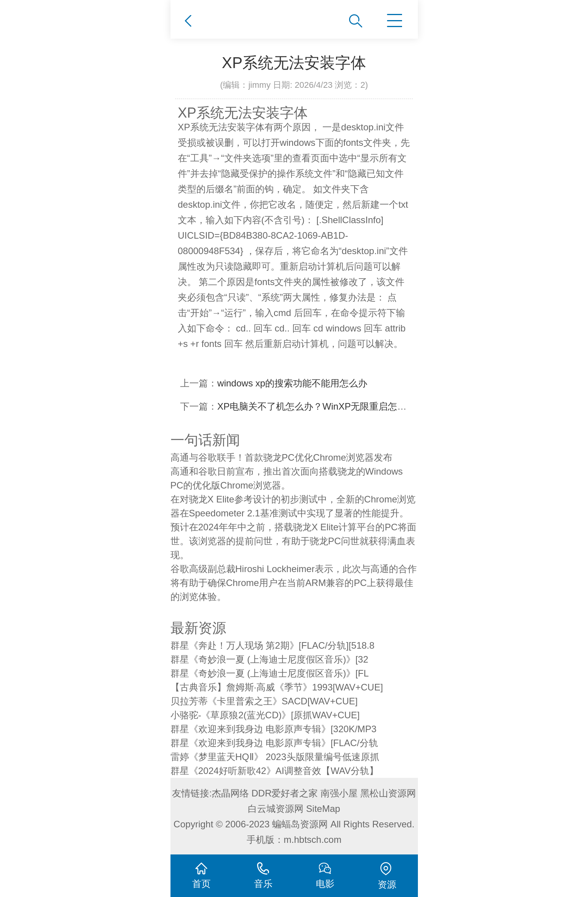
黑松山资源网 (388, 793)
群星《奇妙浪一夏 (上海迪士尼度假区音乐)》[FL (270, 673)
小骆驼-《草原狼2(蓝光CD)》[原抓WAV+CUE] (265, 715)
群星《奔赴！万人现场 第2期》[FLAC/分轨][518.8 (273, 645)
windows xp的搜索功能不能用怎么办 (292, 383)
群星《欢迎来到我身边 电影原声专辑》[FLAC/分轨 (274, 743)
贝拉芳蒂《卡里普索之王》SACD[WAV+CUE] (264, 701)
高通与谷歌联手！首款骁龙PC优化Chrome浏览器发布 (282, 457)
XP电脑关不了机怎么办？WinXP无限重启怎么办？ (321, 406)
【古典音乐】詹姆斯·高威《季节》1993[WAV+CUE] (277, 687)
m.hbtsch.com (313, 840)
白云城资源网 (276, 809)
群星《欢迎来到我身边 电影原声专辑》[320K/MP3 (274, 729)
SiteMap (323, 809)
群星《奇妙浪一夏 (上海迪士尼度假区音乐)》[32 (269, 659)
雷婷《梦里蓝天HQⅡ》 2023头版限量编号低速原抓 (275, 757)
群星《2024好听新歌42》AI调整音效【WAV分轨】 (275, 771)
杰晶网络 (230, 793)
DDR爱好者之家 (285, 793)
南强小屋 (339, 793)
